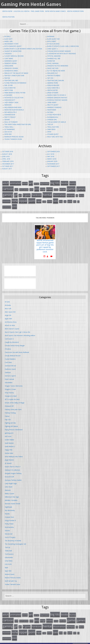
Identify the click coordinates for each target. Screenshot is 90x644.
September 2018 (53, 152)
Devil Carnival (53, 63)
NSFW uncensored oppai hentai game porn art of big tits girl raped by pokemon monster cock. (45, 244)
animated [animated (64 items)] (15, 183)
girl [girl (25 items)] (20, 194)
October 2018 (8, 152)
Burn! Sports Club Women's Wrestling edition (23, 49)
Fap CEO (50, 78)
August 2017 (7, 169)
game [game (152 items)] (71, 188)
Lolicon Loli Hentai (22, 11)
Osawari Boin (10, 115)
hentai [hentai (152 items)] (47, 194)
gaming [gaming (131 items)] (8, 194)
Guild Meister (10, 88)
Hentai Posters (8, 17)
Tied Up (50, 124)
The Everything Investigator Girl (18, 124)
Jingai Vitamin (53, 93)
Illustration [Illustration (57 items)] (59, 194)
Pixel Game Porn (37, 11)
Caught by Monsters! (13, 51)
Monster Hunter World (14, 110)
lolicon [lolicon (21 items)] (81, 194)
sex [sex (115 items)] (56, 200)
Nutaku (50, 112)
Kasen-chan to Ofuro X (57, 95)
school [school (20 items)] (50, 200)
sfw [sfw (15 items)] (65, 200)
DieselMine (9, 66)
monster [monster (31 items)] (7, 200)
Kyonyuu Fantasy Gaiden (57, 100)
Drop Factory (53, 68)
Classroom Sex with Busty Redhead (62, 54)
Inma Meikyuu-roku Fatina (15, 93)
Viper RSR (8, 134)
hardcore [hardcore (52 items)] (37, 194)
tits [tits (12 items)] (78, 200)
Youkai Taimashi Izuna (13, 139)
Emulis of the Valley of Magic (16, 73)
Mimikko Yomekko (54, 107)
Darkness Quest (11, 61)
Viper (49, 132)
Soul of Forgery (11, 122)
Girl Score (8, 85)
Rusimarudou (53, 117)
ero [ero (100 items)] (37, 188)
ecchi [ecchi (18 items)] (31, 189)
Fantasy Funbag (54, 76)
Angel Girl (9, 41)
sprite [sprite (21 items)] (70, 200)
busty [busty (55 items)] (73, 183)
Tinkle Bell (9, 127)
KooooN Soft (10, 100)
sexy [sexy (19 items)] (61, 200)
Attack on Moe (53, 44)
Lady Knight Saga (11, 102)
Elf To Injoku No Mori (56, 71)
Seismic (7, 120)
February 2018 (8, 161)
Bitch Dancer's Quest (13, 46)
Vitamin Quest (53, 134)
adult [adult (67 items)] (6, 183)
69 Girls (7, 36)
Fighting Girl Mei (11, 80)
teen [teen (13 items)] (75, 200)
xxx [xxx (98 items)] (14, 205)
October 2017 (8, 166)
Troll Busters (53, 127)
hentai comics (50, 642)
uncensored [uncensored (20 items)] (7, 205)
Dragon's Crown (11, 68)
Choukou (8, 54)
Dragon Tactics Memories (58, 66)
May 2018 (51, 156)
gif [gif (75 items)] (16, 194)
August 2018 (7, 154)
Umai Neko (51, 129)
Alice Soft (8, 39)
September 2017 (53, 166)
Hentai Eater (52, 90)
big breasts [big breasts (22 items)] (45, 183)
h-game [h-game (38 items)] (27, 194)
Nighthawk (52, 110)
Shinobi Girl (52, 120)
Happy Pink (9, 90)
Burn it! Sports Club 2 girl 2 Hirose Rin (63, 46)
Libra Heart (52, 102)
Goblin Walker (53, 85)
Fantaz (7, 78)
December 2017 (8, 164)
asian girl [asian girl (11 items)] (36, 183)
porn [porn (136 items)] (32, 199)
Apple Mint (52, 41)
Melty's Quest (53, 105)
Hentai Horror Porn (75, 11)
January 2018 (52, 161)
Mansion (8, 105)
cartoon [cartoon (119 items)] (8, 188)
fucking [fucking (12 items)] (56, 189)
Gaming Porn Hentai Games (31, 4)
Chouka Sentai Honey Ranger (59, 51)
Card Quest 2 (52, 49)
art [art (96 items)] (31, 183)
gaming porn (52, 83)
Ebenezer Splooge (80, 642)
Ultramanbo (9, 129)
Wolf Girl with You (55, 137)
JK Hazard (8, 95)
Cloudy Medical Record (14, 56)
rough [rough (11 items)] (44, 200)
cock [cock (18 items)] (16, 189)
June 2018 (6, 156)
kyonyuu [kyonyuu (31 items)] (71, 194)
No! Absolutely (10, 112)
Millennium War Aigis (13, 107)
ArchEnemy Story (11, 44)
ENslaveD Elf (52, 73)
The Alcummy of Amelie (57, 122)
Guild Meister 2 (53, 88)
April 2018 (6, 159)
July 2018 (51, 154)
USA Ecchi (8, 132)
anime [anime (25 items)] (25, 183)
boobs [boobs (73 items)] (65, 183)
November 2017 (53, 164)
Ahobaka (51, 36)
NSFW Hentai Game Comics (55, 11)
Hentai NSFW (7, 11)
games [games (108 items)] (81, 188)
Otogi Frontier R (54, 115)
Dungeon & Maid (11, 71)
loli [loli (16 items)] (77, 194)
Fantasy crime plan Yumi (14, 76)
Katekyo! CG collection (14, 98)
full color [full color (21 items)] (63, 189)
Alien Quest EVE (53, 39)
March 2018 (52, 159)
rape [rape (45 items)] (39, 200)
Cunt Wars (9, 58)
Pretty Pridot (10, 117)
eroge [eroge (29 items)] (43, 189)
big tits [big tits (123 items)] (55, 183)
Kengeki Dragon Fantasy (57, 98)
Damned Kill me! (54, 58)
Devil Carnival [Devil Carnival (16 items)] (24, 189)
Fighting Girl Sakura (56, 80)
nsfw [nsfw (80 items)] (15, 200)
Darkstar (51, 61)
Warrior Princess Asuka (14, 137)
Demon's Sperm (10, 63)
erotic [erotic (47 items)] (50, 188)
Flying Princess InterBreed (15, 83)
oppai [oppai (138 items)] (23, 199)
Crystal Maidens (54, 56)
